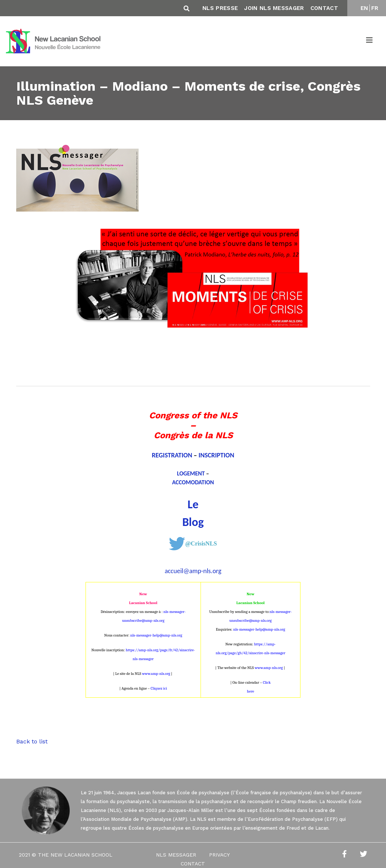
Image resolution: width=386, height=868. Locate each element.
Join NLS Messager (274, 8)
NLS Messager (176, 855)
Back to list (32, 741)
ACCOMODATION (193, 482)
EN (364, 8)
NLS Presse (220, 8)
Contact (324, 8)
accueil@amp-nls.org (193, 571)
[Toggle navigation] (370, 41)
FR (375, 8)
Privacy (219, 855)
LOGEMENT (191, 473)
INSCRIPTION (216, 455)
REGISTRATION (172, 455)
